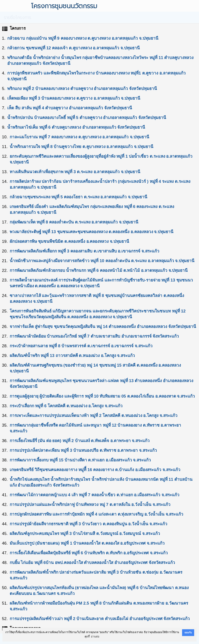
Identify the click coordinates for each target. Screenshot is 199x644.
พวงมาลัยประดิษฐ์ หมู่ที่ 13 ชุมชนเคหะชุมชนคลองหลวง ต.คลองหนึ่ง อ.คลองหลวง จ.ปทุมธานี (92, 232)
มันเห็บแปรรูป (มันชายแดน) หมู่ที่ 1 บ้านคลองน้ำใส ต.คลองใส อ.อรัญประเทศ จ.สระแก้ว (87, 543)
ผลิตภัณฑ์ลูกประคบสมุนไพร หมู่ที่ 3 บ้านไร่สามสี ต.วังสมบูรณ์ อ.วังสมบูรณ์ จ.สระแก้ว (85, 534)
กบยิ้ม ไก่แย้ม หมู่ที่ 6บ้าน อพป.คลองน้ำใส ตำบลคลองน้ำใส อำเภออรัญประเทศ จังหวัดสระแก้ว (92, 563)
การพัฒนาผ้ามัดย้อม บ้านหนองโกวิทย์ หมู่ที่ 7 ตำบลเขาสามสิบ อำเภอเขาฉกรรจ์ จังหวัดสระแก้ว (94, 336)
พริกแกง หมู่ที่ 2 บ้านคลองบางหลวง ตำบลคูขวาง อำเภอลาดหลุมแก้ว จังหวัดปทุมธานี (82, 89)
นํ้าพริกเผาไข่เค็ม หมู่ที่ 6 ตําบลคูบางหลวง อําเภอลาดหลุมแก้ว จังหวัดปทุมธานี (76, 127)
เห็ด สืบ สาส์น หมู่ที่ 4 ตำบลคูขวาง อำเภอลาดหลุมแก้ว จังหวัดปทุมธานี (70, 108)
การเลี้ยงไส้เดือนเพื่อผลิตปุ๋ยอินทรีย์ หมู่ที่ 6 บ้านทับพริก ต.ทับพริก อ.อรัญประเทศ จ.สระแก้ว (89, 553)
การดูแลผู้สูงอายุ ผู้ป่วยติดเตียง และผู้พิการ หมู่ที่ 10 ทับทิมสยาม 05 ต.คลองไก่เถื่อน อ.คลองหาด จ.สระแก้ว (102, 396)
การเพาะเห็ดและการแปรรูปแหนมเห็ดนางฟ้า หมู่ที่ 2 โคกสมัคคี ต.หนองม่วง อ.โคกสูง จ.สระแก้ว (94, 416)
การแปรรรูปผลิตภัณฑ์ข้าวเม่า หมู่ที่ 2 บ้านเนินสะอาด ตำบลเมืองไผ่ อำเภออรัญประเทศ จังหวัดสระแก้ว (100, 619)
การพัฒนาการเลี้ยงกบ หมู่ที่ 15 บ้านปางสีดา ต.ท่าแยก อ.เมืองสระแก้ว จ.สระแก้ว (80, 460)
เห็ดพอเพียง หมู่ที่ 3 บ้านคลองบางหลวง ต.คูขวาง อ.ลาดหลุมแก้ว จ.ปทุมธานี (74, 98)
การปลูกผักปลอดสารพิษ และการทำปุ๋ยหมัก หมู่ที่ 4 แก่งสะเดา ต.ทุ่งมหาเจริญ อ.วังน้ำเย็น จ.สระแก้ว (97, 514)
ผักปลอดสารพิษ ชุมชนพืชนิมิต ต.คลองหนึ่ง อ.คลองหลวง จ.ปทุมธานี (69, 241)
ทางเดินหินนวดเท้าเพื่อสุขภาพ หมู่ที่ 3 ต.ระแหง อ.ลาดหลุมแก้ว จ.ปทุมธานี (75, 172)
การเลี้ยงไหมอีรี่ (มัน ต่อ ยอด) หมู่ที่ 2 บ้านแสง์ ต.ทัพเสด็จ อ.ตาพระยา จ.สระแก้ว (80, 441)
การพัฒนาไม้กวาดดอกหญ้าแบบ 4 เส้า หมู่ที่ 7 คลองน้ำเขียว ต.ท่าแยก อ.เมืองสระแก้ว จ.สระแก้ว (95, 495)
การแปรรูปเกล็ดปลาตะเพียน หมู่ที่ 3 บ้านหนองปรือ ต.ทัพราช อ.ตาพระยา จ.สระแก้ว (83, 450)
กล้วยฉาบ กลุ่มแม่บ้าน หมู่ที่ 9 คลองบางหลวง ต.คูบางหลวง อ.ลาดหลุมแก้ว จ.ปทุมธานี (83, 38)
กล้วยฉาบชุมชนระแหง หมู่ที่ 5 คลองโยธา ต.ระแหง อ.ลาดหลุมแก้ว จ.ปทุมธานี (78, 197)
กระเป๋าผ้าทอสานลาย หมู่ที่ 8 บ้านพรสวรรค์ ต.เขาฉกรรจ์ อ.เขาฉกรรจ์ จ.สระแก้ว (81, 346)
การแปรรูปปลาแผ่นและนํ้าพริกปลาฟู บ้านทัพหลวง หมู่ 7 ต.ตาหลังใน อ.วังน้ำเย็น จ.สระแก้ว (90, 505)
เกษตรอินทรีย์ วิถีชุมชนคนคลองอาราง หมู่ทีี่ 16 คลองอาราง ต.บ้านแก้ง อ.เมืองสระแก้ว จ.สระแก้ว (95, 470)
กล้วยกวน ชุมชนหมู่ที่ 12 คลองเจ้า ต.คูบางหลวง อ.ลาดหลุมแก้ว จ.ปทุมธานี (73, 48)
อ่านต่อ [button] (95, 637)
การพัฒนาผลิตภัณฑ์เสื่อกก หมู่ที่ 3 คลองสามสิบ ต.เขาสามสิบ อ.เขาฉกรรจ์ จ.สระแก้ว (85, 251)
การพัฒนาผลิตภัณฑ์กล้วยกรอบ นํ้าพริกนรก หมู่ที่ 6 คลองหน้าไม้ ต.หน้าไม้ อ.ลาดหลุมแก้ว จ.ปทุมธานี (99, 270)
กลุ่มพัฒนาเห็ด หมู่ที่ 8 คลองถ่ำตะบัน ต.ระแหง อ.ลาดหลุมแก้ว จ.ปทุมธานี (74, 222)
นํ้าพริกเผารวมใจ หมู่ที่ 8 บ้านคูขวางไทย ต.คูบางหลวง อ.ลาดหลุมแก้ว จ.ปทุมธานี (81, 147)
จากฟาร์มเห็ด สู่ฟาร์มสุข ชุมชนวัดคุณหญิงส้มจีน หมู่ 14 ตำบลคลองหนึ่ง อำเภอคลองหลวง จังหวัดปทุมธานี (103, 327)
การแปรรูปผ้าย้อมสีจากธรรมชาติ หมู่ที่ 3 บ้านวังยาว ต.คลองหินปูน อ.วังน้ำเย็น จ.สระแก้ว (88, 524)
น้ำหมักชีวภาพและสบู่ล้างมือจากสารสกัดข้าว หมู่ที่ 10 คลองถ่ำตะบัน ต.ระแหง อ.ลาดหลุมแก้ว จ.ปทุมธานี (102, 261)
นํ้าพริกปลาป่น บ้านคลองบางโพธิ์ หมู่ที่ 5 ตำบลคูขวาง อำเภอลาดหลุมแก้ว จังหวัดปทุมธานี (87, 118)
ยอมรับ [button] (188, 633)
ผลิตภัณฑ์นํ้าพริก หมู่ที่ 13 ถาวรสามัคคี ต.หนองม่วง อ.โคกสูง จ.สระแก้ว (72, 356)
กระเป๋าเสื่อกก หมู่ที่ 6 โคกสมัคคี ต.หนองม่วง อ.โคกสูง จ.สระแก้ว (66, 406)
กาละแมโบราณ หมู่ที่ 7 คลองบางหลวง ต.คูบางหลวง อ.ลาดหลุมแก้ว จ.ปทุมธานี (79, 137)
